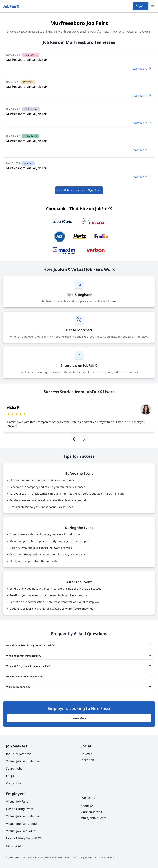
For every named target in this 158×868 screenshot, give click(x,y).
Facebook (87, 760)
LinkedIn (87, 754)
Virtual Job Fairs (17, 801)
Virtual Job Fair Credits (22, 824)
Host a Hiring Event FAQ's (24, 838)
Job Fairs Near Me (18, 754)
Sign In (141, 6)
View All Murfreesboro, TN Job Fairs (79, 190)
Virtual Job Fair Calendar (23, 761)
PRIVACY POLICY (73, 858)
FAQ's (10, 776)
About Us (87, 806)
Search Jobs (14, 768)
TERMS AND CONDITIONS (99, 858)
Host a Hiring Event (20, 809)
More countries (91, 812)
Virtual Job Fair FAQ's (21, 831)
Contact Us (14, 783)
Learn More (142, 69)
